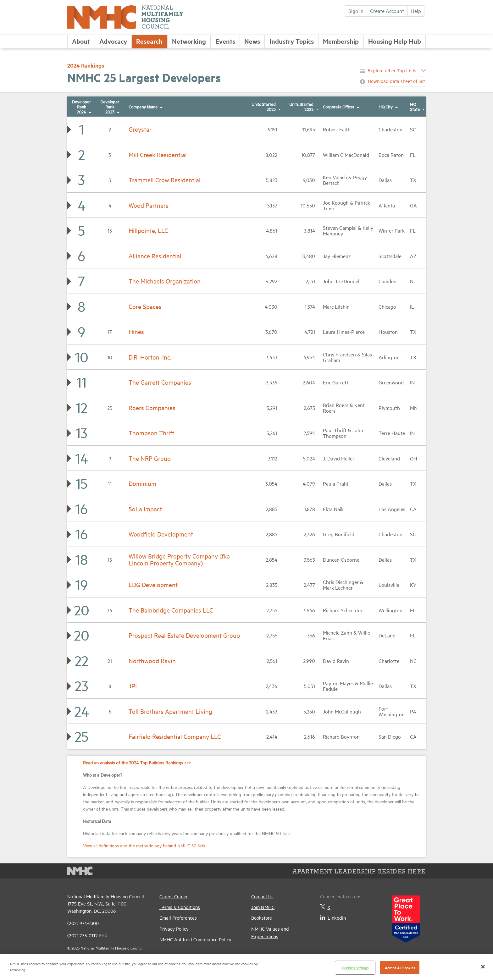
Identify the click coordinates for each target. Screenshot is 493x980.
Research (149, 41)
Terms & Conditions (180, 907)
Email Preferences (178, 918)
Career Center (174, 896)
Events (225, 41)
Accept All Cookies (400, 968)
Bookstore (262, 918)
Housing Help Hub (395, 41)
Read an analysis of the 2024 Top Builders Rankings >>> (137, 762)
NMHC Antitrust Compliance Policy (195, 939)
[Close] (483, 966)
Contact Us (262, 896)
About (81, 41)
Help (416, 11)
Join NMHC (263, 907)
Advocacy (113, 41)
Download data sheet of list (396, 81)
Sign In (356, 11)
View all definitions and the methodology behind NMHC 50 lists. (144, 845)
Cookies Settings (355, 968)
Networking (189, 41)
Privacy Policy (174, 929)
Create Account (387, 11)
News (252, 41)
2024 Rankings (86, 65)
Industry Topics (292, 41)
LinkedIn (333, 918)
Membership (341, 41)
